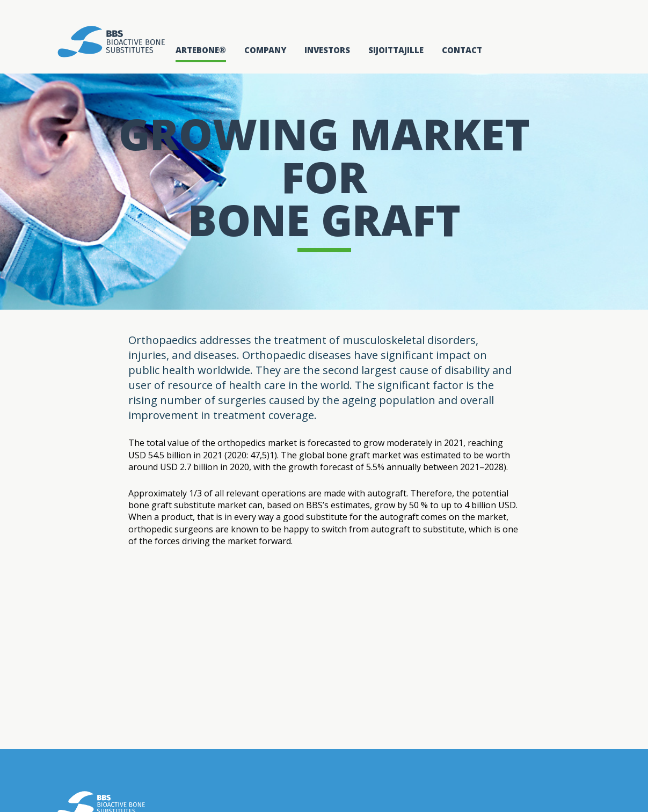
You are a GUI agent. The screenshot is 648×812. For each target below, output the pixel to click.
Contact (462, 50)
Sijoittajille (396, 50)
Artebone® (201, 50)
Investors (327, 50)
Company (265, 50)
